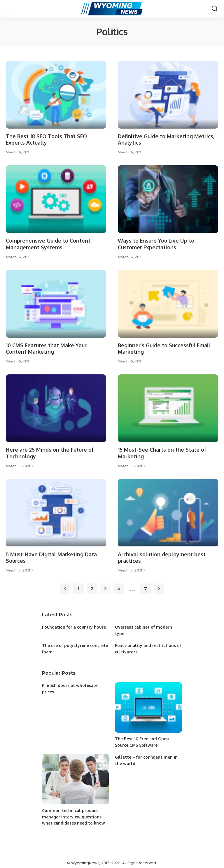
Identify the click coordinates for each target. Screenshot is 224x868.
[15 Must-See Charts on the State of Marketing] (168, 408)
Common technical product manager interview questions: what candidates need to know (73, 814)
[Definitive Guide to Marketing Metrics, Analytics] (168, 94)
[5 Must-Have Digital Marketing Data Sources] (56, 512)
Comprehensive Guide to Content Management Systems (48, 244)
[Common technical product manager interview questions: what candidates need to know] (76, 777)
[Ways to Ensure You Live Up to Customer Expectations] (168, 199)
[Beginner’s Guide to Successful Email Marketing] (168, 304)
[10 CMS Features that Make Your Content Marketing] (56, 304)
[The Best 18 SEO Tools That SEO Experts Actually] (56, 94)
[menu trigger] (11, 9)
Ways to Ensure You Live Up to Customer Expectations (156, 244)
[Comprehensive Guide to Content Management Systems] (56, 199)
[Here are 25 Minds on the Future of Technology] (56, 408)
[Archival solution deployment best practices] (168, 512)
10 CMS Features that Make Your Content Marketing (46, 348)
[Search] (215, 9)
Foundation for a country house (74, 626)
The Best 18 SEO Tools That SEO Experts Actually (47, 140)
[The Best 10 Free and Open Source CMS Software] (148, 706)
